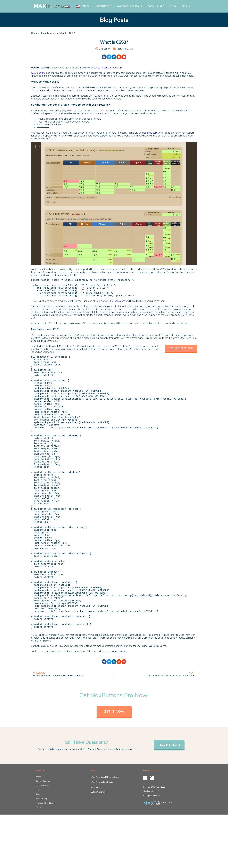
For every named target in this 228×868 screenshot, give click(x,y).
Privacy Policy (41, 864)
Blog (173, 6)
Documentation (42, 851)
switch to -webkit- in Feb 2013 (106, 68)
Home (34, 33)
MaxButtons (104, 6)
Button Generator (99, 857)
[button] (104, 57)
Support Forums (43, 846)
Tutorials (52, 33)
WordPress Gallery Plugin (102, 847)
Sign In (186, 6)
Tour (37, 855)
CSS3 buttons (38, 73)
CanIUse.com (150, 133)
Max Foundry (96, 852)
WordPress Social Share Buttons (105, 842)
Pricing (38, 842)
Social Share (156, 6)
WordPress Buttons (129, 6)
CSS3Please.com (116, 305)
